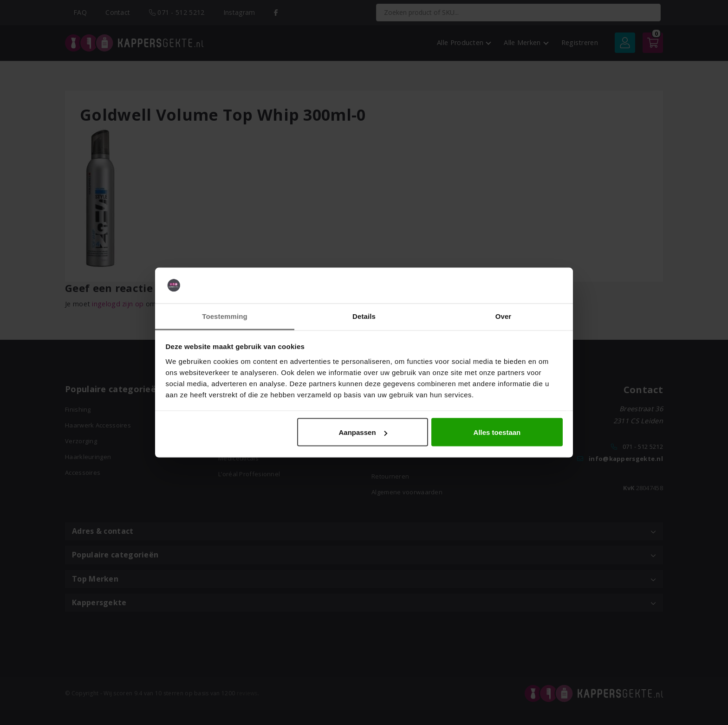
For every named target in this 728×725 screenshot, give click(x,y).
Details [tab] (364, 316)
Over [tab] (504, 316)
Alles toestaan (497, 432)
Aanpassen (363, 432)
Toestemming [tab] (225, 316)
